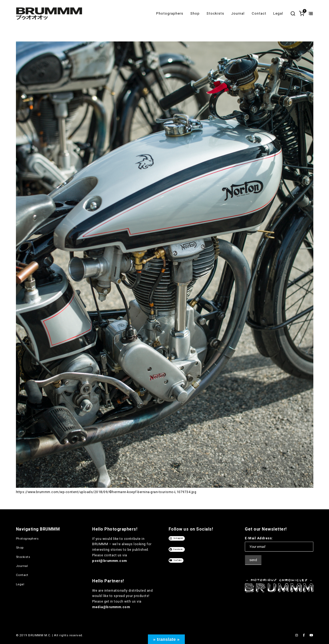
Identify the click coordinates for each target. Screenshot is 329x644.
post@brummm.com (110, 561)
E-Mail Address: (259, 538)
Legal (278, 13)
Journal (238, 13)
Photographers (170, 13)
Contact (259, 13)
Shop (195, 13)
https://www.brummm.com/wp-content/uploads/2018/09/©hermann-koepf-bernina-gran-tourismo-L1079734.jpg (106, 492)
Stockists (215, 13)
